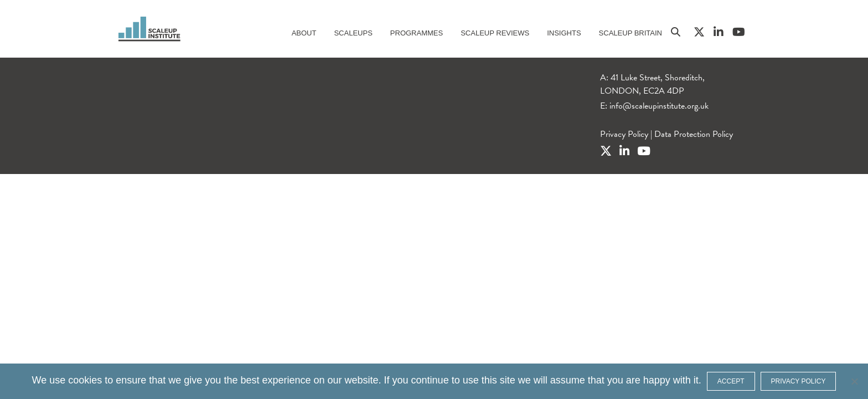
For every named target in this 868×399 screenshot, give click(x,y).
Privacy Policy (624, 134)
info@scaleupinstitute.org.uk (659, 106)
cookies (85, 380)
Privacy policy (799, 381)
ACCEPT (731, 381)
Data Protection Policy (694, 134)
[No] (854, 381)
